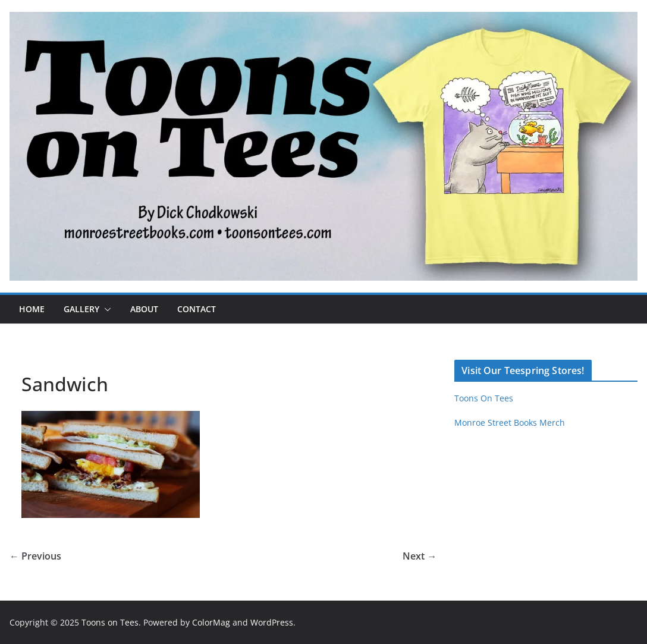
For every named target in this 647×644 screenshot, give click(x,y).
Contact (197, 309)
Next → (420, 556)
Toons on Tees (110, 622)
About (144, 309)
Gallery (81, 309)
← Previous (35, 556)
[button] (105, 309)
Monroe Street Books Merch (510, 422)
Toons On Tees (484, 398)
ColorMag (211, 622)
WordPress (272, 622)
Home (32, 309)
